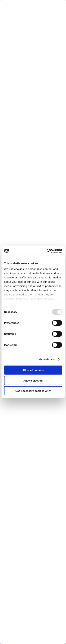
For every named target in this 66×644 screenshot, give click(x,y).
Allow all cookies (33, 370)
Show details (47, 359)
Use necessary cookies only (33, 391)
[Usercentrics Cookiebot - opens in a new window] (47, 251)
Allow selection (33, 380)
